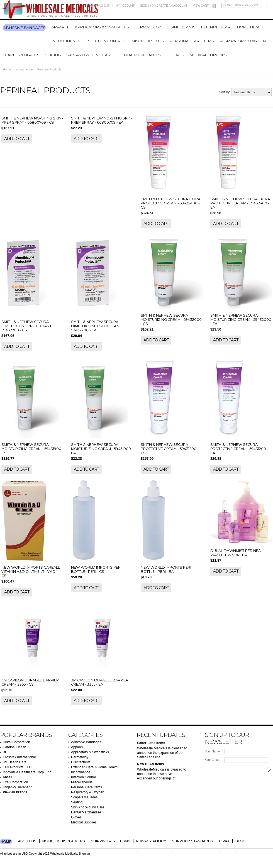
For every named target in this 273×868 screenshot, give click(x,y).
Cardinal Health (14, 747)
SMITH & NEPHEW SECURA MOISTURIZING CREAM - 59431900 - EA (102, 449)
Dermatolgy (148, 27)
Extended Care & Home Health (233, 27)
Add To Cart (17, 139)
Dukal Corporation (16, 742)
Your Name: (213, 751)
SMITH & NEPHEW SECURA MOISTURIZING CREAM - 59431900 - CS (32, 449)
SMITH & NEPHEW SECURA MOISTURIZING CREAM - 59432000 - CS (171, 320)
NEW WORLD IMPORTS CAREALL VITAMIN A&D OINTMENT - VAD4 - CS (31, 572)
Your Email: (212, 760)
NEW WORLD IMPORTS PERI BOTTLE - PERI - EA (166, 569)
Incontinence (66, 41)
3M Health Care (15, 762)
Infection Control (106, 41)
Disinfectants (181, 27)
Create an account (172, 6)
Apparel (60, 27)
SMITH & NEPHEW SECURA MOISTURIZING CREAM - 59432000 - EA (241, 320)
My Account (125, 6)
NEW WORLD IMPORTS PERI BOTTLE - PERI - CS (96, 569)
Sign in (145, 6)
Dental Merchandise (141, 55)
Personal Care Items (192, 41)
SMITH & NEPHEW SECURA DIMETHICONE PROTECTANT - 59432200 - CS (28, 326)
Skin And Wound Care (89, 55)
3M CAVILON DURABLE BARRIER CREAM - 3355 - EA (100, 682)
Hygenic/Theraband (18, 787)
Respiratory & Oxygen (242, 41)
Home (7, 69)
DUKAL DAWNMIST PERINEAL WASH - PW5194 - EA (237, 553)
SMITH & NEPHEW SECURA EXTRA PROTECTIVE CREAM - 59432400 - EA (240, 203)
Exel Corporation (15, 782)
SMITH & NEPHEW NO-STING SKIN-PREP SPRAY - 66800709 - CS (32, 120)
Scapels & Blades (21, 55)
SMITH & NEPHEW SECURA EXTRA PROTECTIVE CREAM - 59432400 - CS (170, 203)
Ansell (7, 777)
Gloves (176, 55)
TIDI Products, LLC (17, 767)
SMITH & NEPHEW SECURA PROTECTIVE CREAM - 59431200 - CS (170, 449)
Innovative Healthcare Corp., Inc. (27, 772)
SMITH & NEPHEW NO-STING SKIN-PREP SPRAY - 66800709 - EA (102, 120)
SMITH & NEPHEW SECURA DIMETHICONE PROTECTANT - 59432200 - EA (97, 326)
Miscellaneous (148, 41)
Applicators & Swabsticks (102, 27)
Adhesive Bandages (24, 28)
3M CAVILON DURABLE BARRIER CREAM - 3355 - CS (30, 682)
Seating (53, 55)
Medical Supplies (208, 55)
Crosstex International (19, 757)
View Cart (201, 6)
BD (5, 752)
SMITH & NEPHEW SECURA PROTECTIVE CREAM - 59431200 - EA (239, 449)
